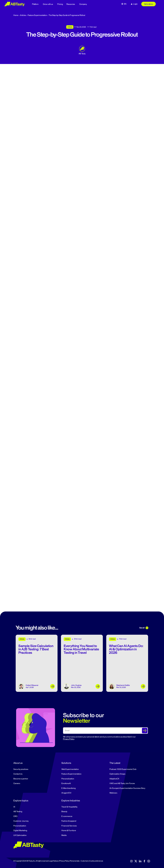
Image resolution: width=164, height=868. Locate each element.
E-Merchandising (69, 788)
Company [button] (83, 4)
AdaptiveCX (114, 779)
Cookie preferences (96, 861)
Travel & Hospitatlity (69, 807)
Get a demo (149, 4)
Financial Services (69, 826)
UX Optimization (20, 835)
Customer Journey (21, 821)
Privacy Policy (69, 739)
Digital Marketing (20, 831)
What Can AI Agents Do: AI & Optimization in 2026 (126, 649)
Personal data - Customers (79, 861)
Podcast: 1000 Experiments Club (123, 769)
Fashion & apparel (69, 821)
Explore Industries (71, 801)
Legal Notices (54, 861)
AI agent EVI (66, 793)
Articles (23, 15)
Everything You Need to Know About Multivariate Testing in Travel (81, 649)
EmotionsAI (66, 783)
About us (18, 763)
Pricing (60, 4)
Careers (17, 783)
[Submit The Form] (145, 731)
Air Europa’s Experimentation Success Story (127, 788)
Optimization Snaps (117, 774)
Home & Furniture (69, 831)
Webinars (113, 793)
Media (64, 835)
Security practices (21, 769)
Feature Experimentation (37, 15)
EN (125, 4)
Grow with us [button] (48, 4)
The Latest (115, 763)
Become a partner (21, 779)
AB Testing (18, 812)
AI (14, 807)
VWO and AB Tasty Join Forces (122, 783)
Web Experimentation (70, 769)
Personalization (68, 779)
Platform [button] (35, 4)
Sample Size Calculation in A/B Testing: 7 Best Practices (36, 649)
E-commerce (67, 816)
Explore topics (21, 801)
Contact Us (18, 774)
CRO (15, 816)
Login (135, 4)
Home (16, 15)
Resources (71, 4)
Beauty (64, 812)
